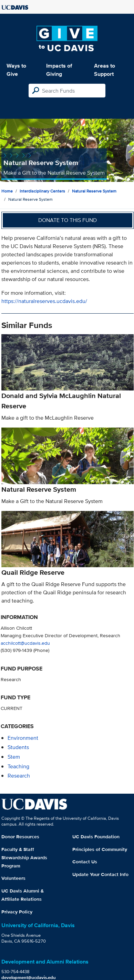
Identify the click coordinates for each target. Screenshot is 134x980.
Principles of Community (100, 849)
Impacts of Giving (59, 70)
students (18, 747)
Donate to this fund (68, 220)
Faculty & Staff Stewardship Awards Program (24, 857)
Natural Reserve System (94, 191)
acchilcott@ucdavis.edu (25, 643)
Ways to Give (16, 70)
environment (23, 738)
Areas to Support (105, 70)
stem (14, 757)
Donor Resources (20, 837)
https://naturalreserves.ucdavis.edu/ (44, 301)
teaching (18, 766)
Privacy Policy (17, 912)
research (19, 776)
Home (7, 191)
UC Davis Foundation (96, 837)
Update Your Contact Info (100, 874)
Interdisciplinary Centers (42, 191)
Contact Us (85, 862)
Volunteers (13, 878)
